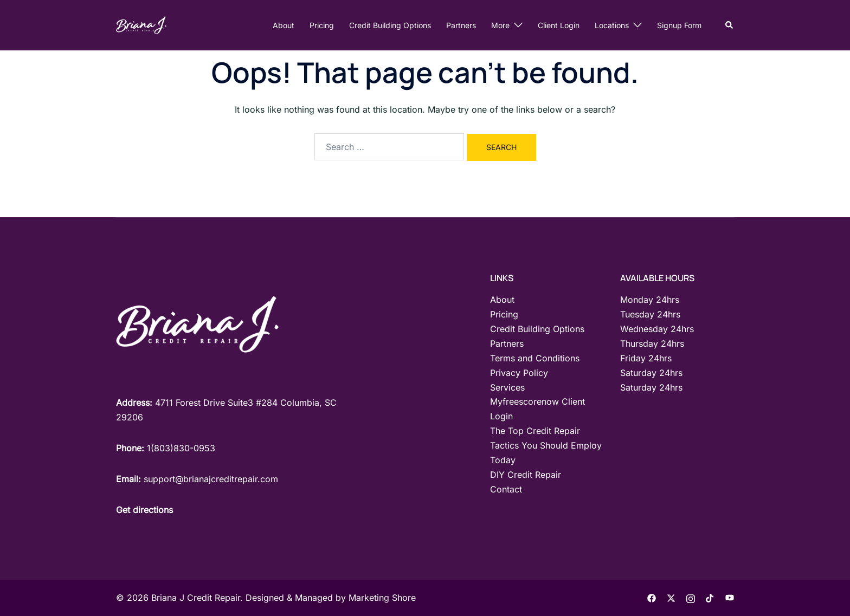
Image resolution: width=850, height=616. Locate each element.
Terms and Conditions (535, 358)
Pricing (322, 25)
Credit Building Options (390, 25)
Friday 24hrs (646, 358)
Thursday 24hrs (652, 343)
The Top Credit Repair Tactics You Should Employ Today (546, 445)
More (500, 25)
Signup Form (679, 25)
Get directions (144, 510)
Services (507, 387)
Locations (612, 25)
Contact (506, 489)
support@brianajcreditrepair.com (211, 479)
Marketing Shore (382, 598)
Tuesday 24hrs (650, 314)
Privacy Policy (519, 373)
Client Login (559, 25)
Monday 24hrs (650, 300)
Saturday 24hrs (651, 373)
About (284, 25)
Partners (461, 25)
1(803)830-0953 (181, 448)
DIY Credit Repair (526, 475)
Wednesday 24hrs (657, 329)
